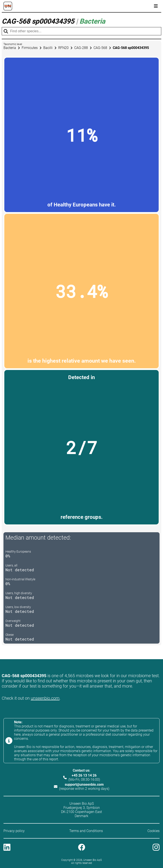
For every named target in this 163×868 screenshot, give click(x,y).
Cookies (153, 831)
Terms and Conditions (86, 831)
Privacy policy (14, 831)
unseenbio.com (45, 698)
